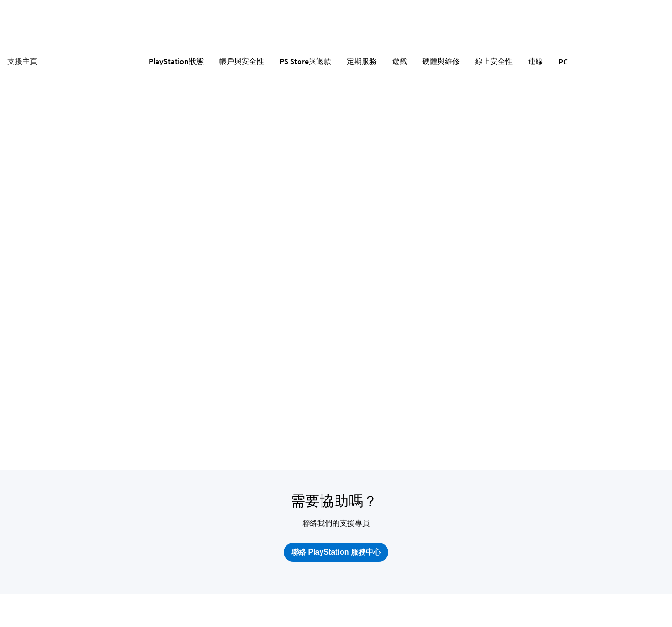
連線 (536, 61)
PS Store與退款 (305, 61)
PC (563, 62)
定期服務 (362, 61)
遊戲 (400, 61)
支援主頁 (22, 61)
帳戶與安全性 (242, 61)
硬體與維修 (441, 61)
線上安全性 (494, 61)
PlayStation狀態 (176, 61)
